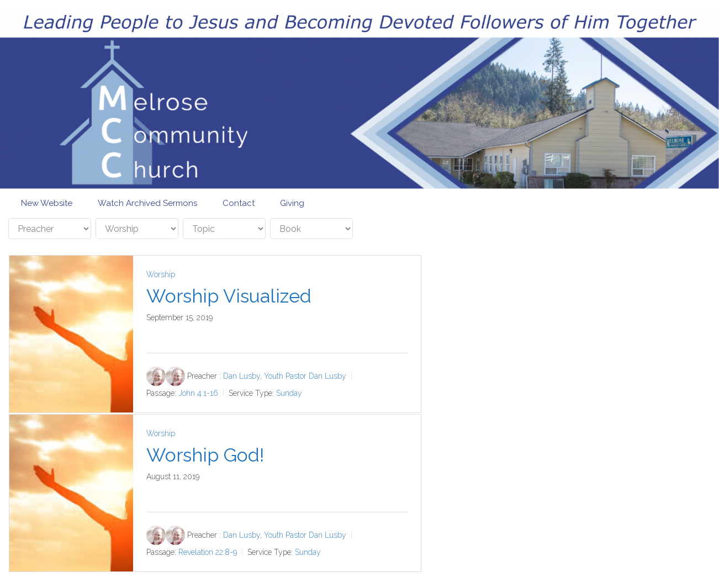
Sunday (289, 393)
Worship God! (205, 455)
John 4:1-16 (198, 393)
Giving (292, 203)
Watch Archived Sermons (147, 203)
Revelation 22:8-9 (208, 552)
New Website (47, 203)
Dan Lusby (242, 376)
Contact (239, 203)
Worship (161, 274)
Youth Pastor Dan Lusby (305, 376)
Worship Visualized (229, 296)
